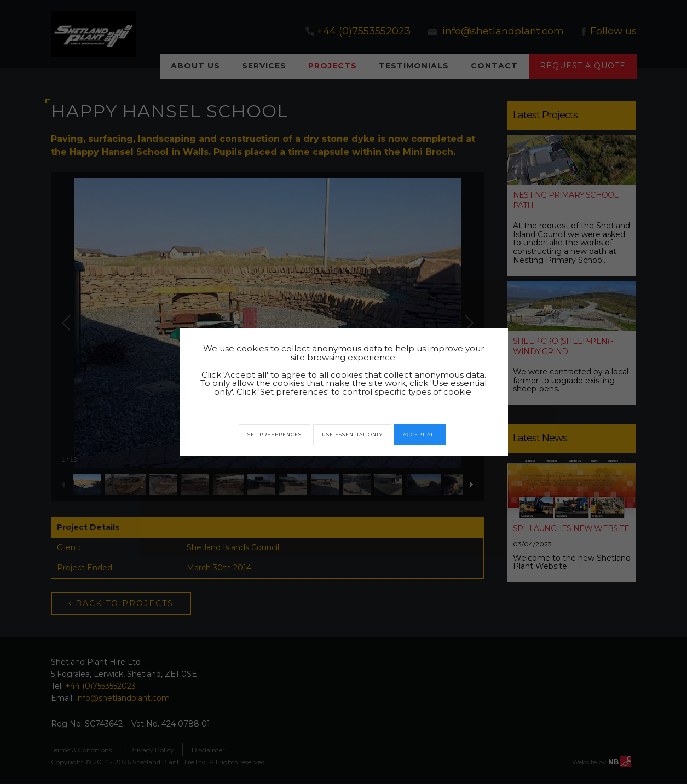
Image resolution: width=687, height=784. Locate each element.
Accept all (420, 435)
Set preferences (275, 435)
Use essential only (352, 435)
